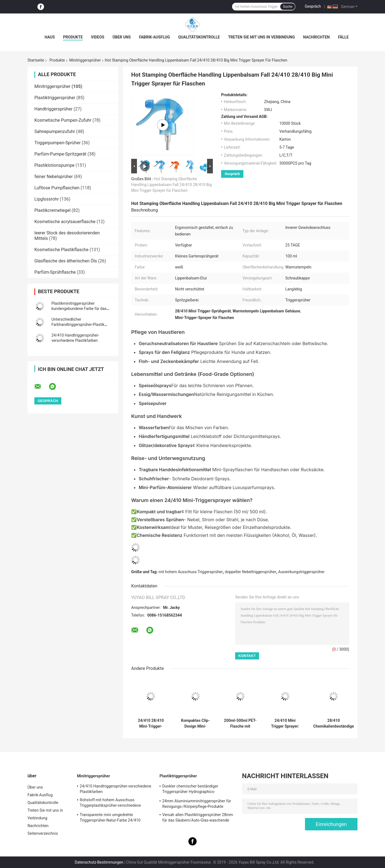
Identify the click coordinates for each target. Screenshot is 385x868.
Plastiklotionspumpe (54, 165)
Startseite (36, 60)
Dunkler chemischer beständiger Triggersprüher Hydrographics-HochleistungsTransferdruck (190, 790)
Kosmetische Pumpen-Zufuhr (63, 120)
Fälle (343, 37)
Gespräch (313, 6)
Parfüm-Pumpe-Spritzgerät (60, 154)
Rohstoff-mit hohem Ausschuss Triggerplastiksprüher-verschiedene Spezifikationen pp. (110, 803)
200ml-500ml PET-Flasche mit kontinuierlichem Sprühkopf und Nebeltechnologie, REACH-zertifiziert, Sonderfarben (240, 723)
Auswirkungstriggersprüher (301, 572)
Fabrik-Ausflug (154, 37)
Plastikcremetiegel (53, 210)
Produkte (73, 37)
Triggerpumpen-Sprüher (57, 143)
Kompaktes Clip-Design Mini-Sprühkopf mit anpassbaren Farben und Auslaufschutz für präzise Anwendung (196, 723)
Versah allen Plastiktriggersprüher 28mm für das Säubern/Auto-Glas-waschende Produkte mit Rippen (198, 818)
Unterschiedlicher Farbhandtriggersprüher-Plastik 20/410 (78, 325)
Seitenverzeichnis (43, 833)
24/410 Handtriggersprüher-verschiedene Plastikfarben (116, 789)
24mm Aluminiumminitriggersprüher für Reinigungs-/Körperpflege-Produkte (197, 804)
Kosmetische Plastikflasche (61, 250)
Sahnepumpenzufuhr (55, 131)
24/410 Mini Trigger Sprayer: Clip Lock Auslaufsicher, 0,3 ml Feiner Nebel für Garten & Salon (285, 723)
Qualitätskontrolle (199, 37)
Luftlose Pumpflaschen (57, 188)
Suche (288, 7)
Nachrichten (316, 37)
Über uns (122, 37)
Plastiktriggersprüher (55, 98)
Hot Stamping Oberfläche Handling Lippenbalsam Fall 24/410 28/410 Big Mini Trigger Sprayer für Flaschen (171, 185)
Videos (98, 37)
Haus (50, 37)
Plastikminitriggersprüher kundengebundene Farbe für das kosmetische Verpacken (79, 309)
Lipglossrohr (47, 199)
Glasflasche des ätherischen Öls (66, 261)
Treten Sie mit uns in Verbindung (261, 37)
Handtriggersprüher (53, 109)
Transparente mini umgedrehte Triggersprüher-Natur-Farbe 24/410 (110, 817)
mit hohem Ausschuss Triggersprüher (191, 572)
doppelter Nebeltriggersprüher (250, 572)
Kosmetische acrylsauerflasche (65, 222)
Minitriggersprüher (85, 60)
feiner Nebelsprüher (54, 177)
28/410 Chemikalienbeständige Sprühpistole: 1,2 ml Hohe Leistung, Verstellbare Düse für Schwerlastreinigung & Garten (334, 723)
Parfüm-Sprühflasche (55, 272)
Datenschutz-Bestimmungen (99, 862)
